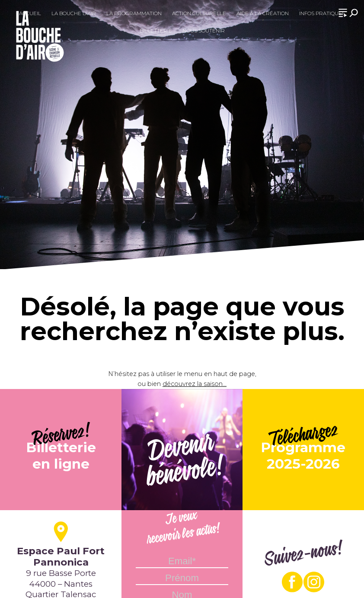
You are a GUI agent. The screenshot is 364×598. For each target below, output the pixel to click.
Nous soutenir (204, 31)
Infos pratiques (322, 13)
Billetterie (156, 31)
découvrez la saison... (195, 384)
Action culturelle (199, 13)
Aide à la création (263, 13)
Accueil (30, 13)
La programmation (134, 13)
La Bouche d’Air (74, 13)
